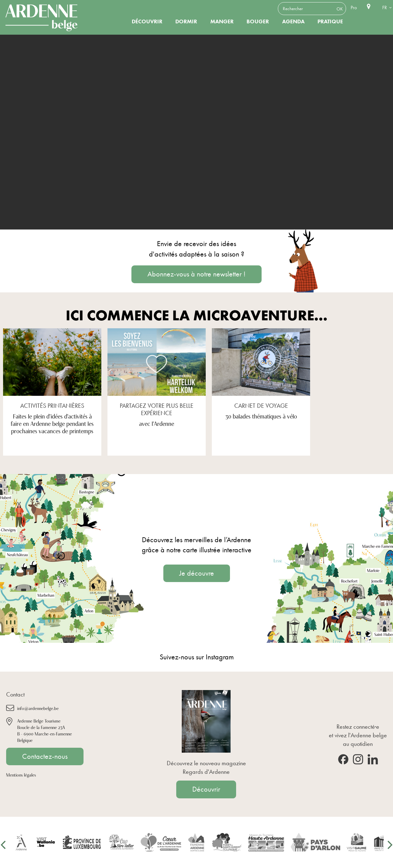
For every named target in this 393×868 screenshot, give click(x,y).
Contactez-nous (45, 756)
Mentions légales (21, 775)
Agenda (293, 21)
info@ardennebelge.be (38, 708)
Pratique (330, 21)
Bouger (258, 21)
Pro (354, 8)
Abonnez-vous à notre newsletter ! (196, 274)
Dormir (186, 21)
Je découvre (197, 573)
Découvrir (147, 21)
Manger (222, 21)
